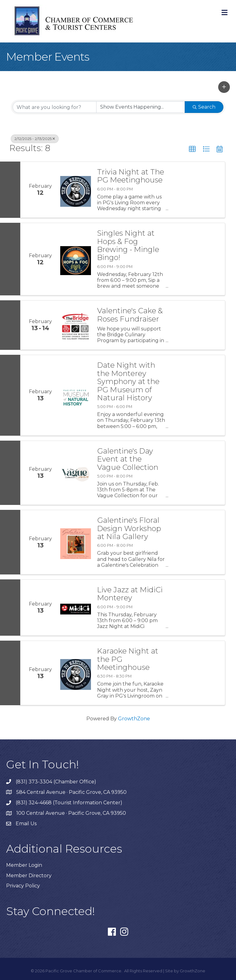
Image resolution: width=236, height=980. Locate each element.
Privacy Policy (23, 886)
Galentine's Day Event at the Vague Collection (128, 459)
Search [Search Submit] (204, 107)
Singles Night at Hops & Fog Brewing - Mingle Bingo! (128, 246)
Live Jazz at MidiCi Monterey (130, 594)
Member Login (24, 865)
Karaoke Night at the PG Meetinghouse (128, 659)
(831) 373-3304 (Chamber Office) (56, 782)
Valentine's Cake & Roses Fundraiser (130, 315)
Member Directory (29, 876)
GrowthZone (134, 719)
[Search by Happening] (141, 107)
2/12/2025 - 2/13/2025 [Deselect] (35, 139)
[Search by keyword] (55, 107)
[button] (224, 87)
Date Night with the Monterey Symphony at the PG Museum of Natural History (128, 382)
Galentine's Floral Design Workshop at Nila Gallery (129, 528)
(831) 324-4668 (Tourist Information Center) (69, 803)
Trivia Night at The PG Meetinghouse (131, 176)
